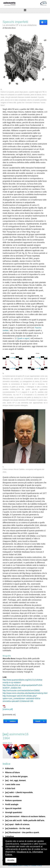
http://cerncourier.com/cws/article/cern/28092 (21, 690)
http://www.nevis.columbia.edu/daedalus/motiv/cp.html (25, 693)
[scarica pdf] (8, 708)
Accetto (11, 860)
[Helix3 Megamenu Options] (25, 10)
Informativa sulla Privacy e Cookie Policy (25, 865)
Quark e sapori (23, 338)
